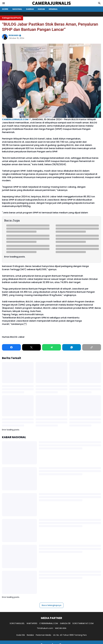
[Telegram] (51, 347)
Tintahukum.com (45, 628)
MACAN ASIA (61, 628)
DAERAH (30, 9)
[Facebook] (11, 347)
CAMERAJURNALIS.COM (15, 119)
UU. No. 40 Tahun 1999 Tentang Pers (70, 635)
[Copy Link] (92, 347)
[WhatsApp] (72, 347)
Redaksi (30, 635)
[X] (32, 347)
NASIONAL (17, 9)
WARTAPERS (32, 623)
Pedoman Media (43, 635)
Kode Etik (21, 635)
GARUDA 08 (65, 623)
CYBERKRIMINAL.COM (49, 623)
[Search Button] (99, 3)
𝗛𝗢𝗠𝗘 (5, 9)
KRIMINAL (53, 9)
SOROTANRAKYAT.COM (83, 623)
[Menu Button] (4, 3)
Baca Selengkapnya (51, 605)
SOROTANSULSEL (17, 623)
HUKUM (41, 9)
